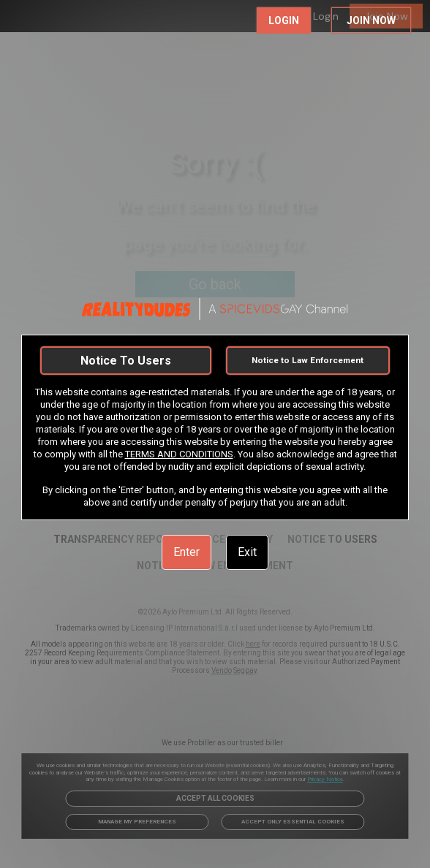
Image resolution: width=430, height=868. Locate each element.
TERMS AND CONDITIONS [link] (179, 454)
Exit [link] (247, 552)
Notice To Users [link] (126, 361)
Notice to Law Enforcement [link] (308, 360)
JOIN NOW (371, 20)
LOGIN (284, 20)
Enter (186, 552)
